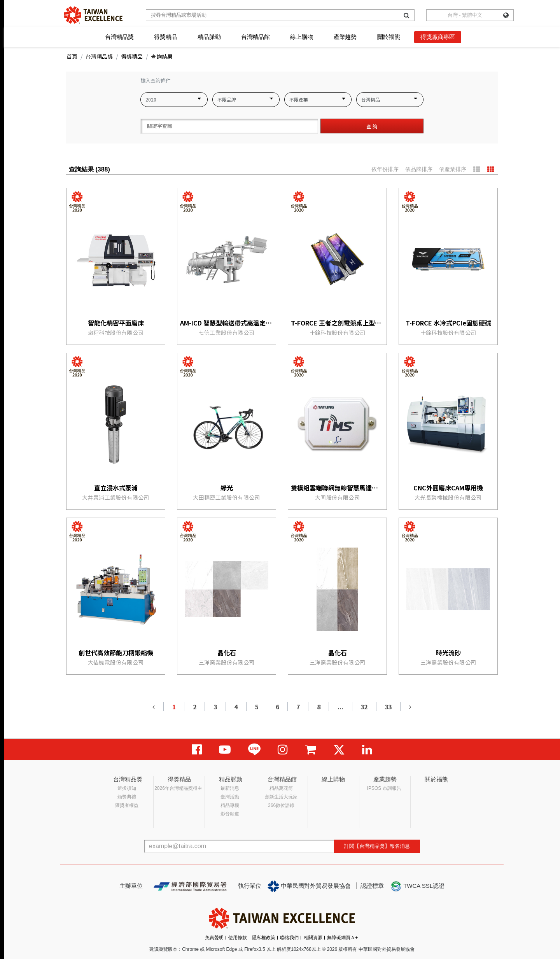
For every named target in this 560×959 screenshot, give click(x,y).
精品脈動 (209, 37)
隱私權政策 (264, 938)
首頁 (72, 56)
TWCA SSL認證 (417, 886)
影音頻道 (230, 814)
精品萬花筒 (281, 788)
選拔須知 (127, 788)
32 (364, 707)
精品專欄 (230, 805)
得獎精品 (165, 37)
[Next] (410, 707)
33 (388, 707)
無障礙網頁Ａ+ (342, 938)
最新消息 (230, 788)
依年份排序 (385, 169)
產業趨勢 (345, 37)
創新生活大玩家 (281, 797)
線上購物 (302, 37)
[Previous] (154, 707)
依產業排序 (453, 169)
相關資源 (313, 938)
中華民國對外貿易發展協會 (309, 886)
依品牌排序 (419, 169)
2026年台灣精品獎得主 (178, 788)
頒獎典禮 (127, 797)
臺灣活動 (230, 797)
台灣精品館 (255, 37)
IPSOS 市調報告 (384, 788)
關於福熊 (389, 37)
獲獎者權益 (127, 805)
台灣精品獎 (119, 37)
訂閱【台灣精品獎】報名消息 (377, 846)
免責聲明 (214, 938)
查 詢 (372, 126)
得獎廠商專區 (438, 37)
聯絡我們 (289, 938)
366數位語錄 (281, 805)
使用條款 (238, 938)
